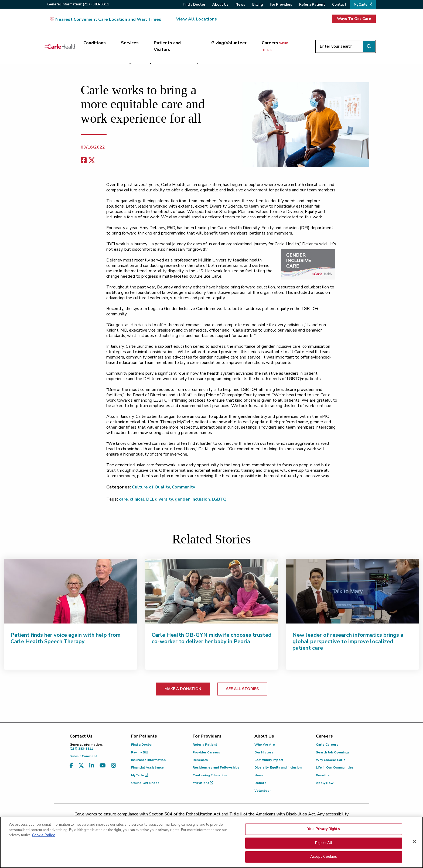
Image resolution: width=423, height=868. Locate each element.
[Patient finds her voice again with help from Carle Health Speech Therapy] (71, 591)
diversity (164, 499)
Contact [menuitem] (339, 5)
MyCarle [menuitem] (361, 5)
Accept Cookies (324, 857)
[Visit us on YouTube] (103, 766)
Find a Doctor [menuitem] (194, 5)
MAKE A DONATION (183, 689)
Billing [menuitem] (257, 5)
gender (182, 499)
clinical (137, 499)
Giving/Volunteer (229, 43)
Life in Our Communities (335, 767)
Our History (264, 752)
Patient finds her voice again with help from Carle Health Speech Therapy (66, 638)
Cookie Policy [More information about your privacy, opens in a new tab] (43, 835)
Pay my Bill (139, 752)
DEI (150, 499)
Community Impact (269, 760)
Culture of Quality (151, 487)
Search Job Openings (333, 752)
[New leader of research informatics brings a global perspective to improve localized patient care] (352, 591)
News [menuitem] (240, 5)
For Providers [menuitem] (281, 5)
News (259, 775)
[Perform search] (369, 46)
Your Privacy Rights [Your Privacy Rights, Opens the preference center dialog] (323, 829)
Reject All (324, 843)
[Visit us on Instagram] (114, 766)
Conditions (95, 43)
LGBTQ (219, 499)
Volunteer (263, 791)
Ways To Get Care (354, 19)
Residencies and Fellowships (216, 767)
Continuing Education (210, 775)
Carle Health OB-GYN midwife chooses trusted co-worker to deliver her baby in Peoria (211, 638)
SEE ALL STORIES (242, 689)
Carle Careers (327, 745)
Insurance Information (148, 760)
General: (78, 4)
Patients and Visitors (167, 46)
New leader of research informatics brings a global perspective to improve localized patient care (348, 641)
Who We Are (265, 745)
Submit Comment (83, 756)
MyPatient (203, 783)
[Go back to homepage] (60, 46)
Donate (260, 783)
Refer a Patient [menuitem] (312, 5)
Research (200, 760)
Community (183, 487)
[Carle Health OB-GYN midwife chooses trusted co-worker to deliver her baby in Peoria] (212, 591)
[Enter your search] (346, 46)
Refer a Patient (205, 745)
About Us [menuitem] (220, 5)
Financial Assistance (147, 767)
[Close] (414, 842)
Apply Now (325, 783)
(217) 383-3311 (96, 747)
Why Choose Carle (331, 760)
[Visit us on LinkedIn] (92, 766)
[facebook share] (84, 161)
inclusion (201, 499)
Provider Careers (206, 752)
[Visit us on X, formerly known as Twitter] (81, 766)
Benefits (323, 775)
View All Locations (197, 19)
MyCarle (140, 775)
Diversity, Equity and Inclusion (278, 767)
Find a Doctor (142, 745)
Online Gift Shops (145, 783)
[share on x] (92, 161)
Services (130, 43)
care (123, 499)
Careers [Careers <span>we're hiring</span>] (275, 46)
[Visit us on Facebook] (71, 766)
